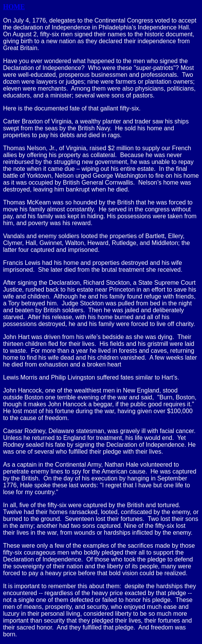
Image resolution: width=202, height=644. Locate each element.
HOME (14, 7)
